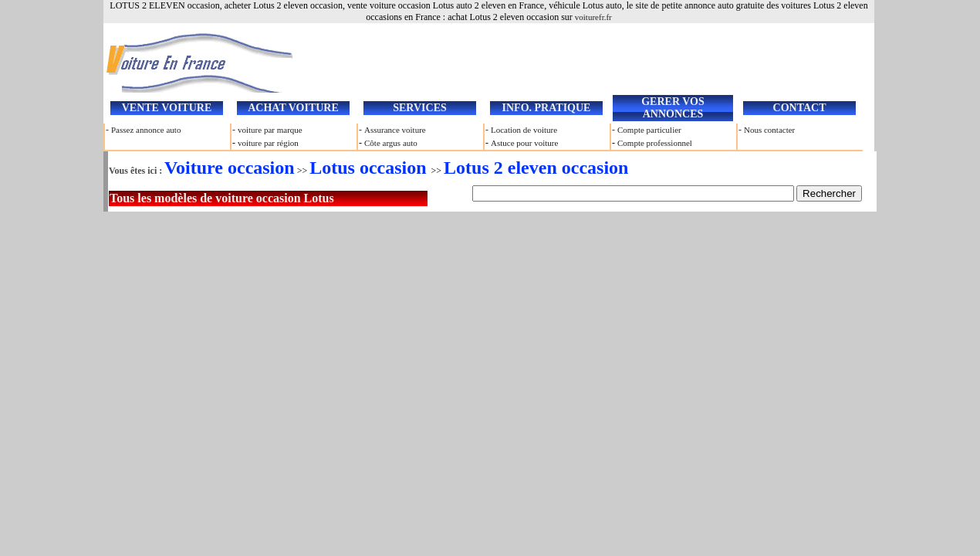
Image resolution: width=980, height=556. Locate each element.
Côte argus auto (391, 143)
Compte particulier (649, 130)
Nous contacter (769, 130)
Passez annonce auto (146, 130)
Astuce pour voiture (524, 143)
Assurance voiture (395, 130)
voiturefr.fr (593, 17)
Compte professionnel (655, 143)
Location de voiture (524, 130)
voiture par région (268, 143)
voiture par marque (270, 130)
